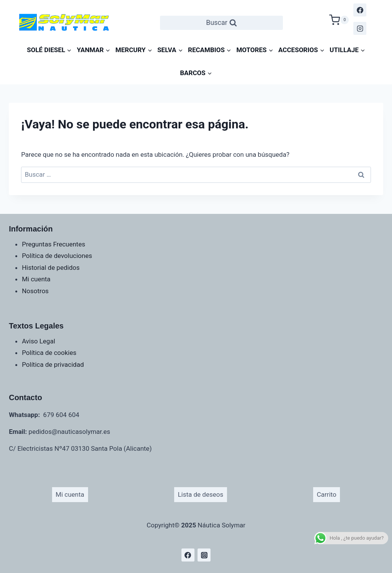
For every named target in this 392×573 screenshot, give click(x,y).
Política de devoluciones (57, 256)
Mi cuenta (36, 279)
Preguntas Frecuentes (53, 244)
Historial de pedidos (51, 268)
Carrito (327, 494)
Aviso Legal (38, 341)
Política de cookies (49, 353)
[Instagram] (360, 28)
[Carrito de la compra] (339, 19)
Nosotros (35, 291)
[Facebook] (360, 10)
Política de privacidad (53, 364)
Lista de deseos (200, 494)
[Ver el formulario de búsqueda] (221, 23)
